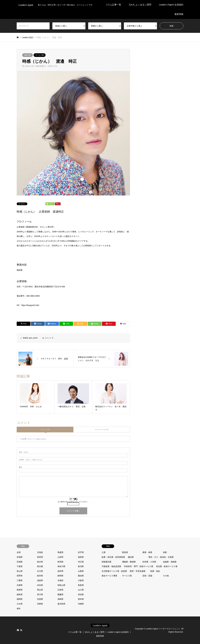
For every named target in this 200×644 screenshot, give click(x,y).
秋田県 (40, 557)
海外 (19, 609)
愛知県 (81, 576)
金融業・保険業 (170, 562)
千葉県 (20, 566)
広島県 (60, 590)
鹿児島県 (61, 604)
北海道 (40, 552)
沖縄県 (81, 604)
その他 (166, 576)
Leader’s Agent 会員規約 (171, 5)
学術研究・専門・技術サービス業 (139, 566)
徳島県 (20, 594)
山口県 (81, 590)
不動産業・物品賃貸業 (111, 566)
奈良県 (40, 585)
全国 (19, 552)
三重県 (20, 580)
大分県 (20, 604)
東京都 (40, 566)
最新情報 (179, 14)
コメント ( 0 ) (45, 429)
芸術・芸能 (147, 576)
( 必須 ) (24, 452)
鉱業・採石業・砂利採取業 (113, 557)
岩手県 (81, 552)
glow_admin (33, 338)
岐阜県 (40, 576)
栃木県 (40, 562)
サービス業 (40, 55)
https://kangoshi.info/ (30, 305)
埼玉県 (81, 562)
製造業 (125, 552)
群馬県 (60, 562)
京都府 (60, 580)
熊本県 (81, 599)
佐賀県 (40, 599)
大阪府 (81, 580)
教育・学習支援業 (138, 571)
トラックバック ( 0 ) (102, 429)
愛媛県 (60, 594)
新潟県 (81, 566)
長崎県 (60, 599)
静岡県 (60, 576)
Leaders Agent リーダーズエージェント (163, 629)
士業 (104, 552)
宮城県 (20, 557)
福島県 (81, 557)
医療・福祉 (155, 571)
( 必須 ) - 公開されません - (31, 460)
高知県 (81, 594)
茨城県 (20, 562)
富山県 (20, 571)
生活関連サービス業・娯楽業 (114, 571)
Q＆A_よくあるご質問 (140, 5)
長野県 (20, 576)
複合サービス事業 (109, 576)
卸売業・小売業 (149, 562)
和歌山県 (61, 585)
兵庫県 (20, 585)
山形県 (60, 557)
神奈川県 (27, 55)
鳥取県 (81, 585)
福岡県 (20, 599)
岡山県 (40, 590)
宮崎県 (40, 604)
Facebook (18, 630)
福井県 (60, 571)
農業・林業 (147, 552)
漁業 (165, 552)
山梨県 (81, 571)
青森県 (60, 552)
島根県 (20, 590)
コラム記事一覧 (113, 5)
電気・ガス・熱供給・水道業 (161, 557)
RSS (21, 630)
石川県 (40, 571)
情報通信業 (107, 562)
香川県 (40, 594)
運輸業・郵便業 (129, 562)
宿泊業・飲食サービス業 (167, 566)
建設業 (131, 557)
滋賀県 (40, 580)
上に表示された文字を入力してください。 (73, 502)
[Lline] (66, 324)
